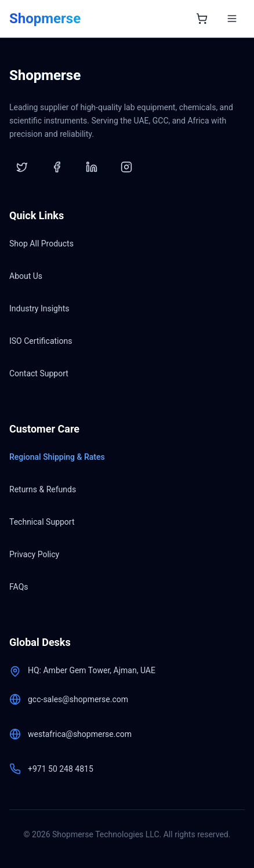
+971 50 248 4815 (61, 769)
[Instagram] (126, 167)
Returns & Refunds (43, 489)
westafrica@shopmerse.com (80, 734)
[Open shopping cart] (202, 19)
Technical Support (42, 522)
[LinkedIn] (92, 167)
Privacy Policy (34, 554)
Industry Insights (39, 308)
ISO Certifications (41, 341)
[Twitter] (22, 167)
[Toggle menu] (232, 19)
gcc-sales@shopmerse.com (78, 699)
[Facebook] (57, 167)
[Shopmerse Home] (45, 19)
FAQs (19, 587)
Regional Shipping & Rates (57, 457)
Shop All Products (41, 244)
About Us (26, 276)
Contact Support (39, 373)
